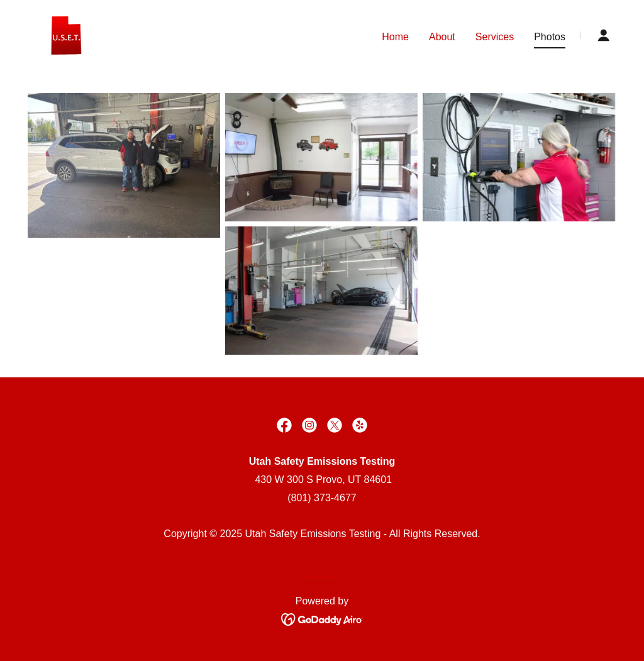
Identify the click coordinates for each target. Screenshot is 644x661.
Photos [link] (550, 37)
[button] (604, 35)
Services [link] (495, 37)
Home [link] (395, 37)
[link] (65, 34)
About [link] (442, 37)
